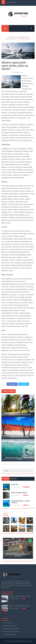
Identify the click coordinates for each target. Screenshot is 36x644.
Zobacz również (9, 391)
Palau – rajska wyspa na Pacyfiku (20, 606)
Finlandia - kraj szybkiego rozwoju (20, 596)
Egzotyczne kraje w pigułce (12, 628)
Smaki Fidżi (15, 484)
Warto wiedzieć (8, 623)
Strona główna (11, 37)
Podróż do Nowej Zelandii (19, 493)
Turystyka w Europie (9, 634)
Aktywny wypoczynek (23, 37)
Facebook (12, 384)
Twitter (24, 384)
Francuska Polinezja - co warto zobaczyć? (20, 502)
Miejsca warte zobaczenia (11, 631)
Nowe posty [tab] (14, 479)
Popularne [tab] (5, 479)
